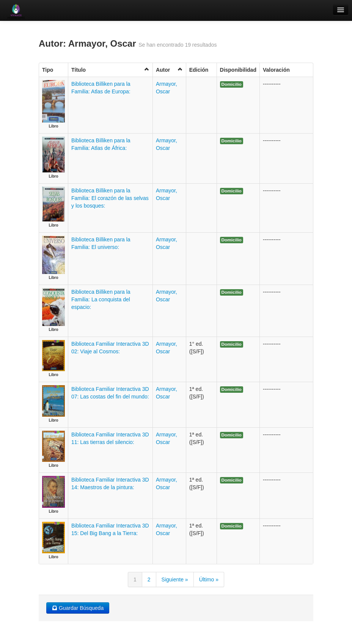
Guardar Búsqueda (78, 608)
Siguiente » (175, 579)
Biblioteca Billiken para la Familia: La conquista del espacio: (101, 299)
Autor (169, 70)
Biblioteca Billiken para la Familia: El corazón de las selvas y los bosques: (110, 198)
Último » (209, 579)
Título (110, 70)
